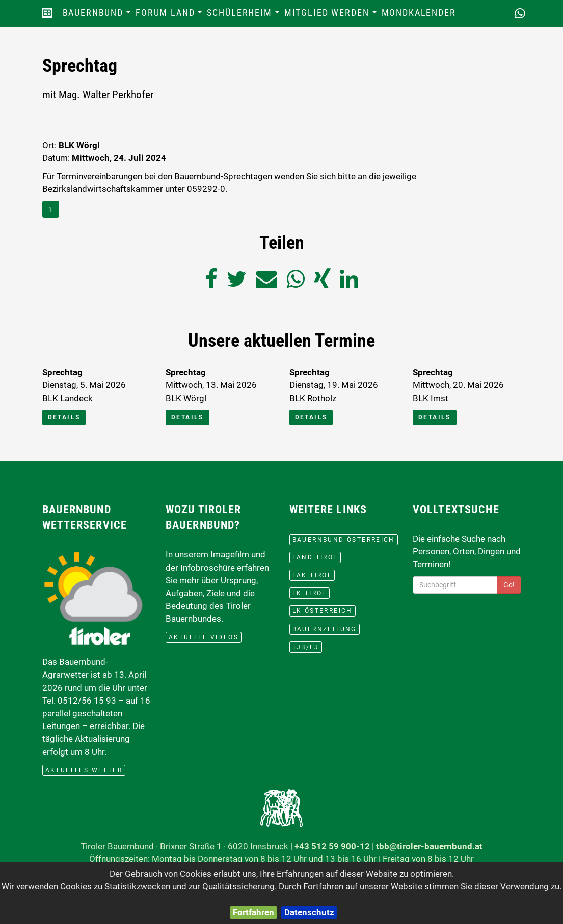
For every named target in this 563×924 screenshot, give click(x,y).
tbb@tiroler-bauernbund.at (429, 846)
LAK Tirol (312, 575)
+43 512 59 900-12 (332, 846)
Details (64, 417)
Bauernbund (98, 16)
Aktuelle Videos (204, 637)
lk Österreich (323, 611)
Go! (509, 585)
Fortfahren (253, 912)
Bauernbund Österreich (344, 540)
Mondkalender (419, 13)
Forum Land (170, 16)
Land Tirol (315, 557)
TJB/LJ (306, 647)
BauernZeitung (325, 629)
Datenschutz (309, 912)
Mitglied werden (332, 16)
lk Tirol (310, 593)
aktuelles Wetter (84, 770)
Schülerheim (244, 16)
